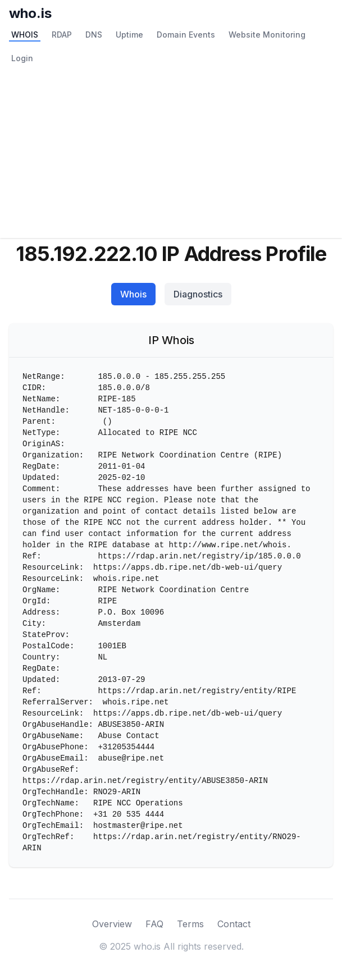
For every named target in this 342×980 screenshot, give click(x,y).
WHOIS (25, 35)
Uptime (129, 35)
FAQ (154, 924)
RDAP (62, 35)
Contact (234, 924)
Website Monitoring (267, 35)
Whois (133, 294)
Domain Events (186, 35)
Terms (190, 924)
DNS (94, 35)
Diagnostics (198, 294)
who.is (30, 13)
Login (22, 58)
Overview (112, 924)
